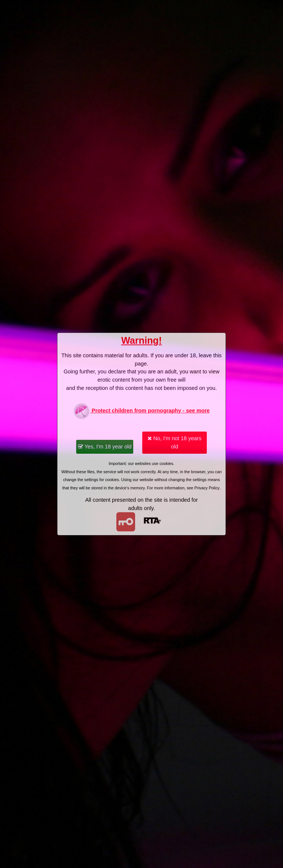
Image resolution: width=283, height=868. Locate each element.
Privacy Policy (207, 488)
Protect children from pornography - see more (141, 411)
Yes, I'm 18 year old (105, 447)
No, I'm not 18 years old (174, 442)
